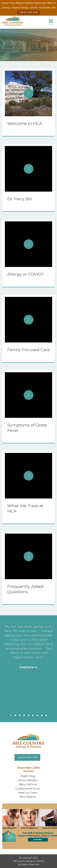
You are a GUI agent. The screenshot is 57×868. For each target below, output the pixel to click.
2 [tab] (15, 715)
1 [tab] (11, 715)
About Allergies (28, 780)
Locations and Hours (28, 789)
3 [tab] (20, 715)
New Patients (28, 797)
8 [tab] (42, 715)
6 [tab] (33, 715)
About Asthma (28, 784)
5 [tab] (28, 715)
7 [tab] (37, 715)
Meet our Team (28, 793)
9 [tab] (46, 715)
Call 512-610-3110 (28, 12)
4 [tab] (24, 715)
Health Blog (28, 776)
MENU (51, 22)
